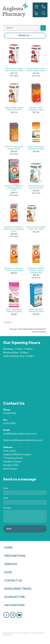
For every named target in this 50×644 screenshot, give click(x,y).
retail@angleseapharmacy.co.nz (20, 434)
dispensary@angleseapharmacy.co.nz (23, 440)
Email (5, 498)
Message (7, 508)
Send (9, 529)
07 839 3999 (10, 413)
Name (6, 488)
